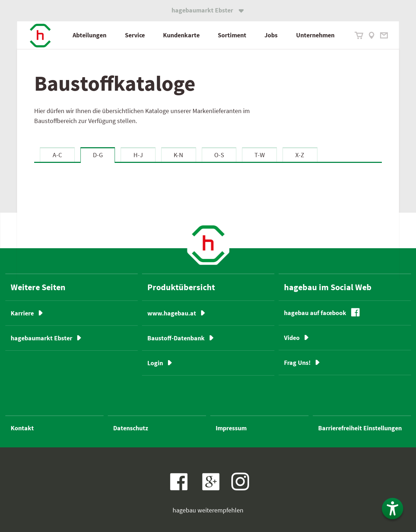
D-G (98, 155)
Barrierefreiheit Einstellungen (360, 428)
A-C (57, 155)
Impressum (231, 428)
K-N (178, 155)
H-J (138, 155)
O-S (219, 155)
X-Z (300, 155)
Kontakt (22, 428)
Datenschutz (131, 428)
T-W (260, 155)
